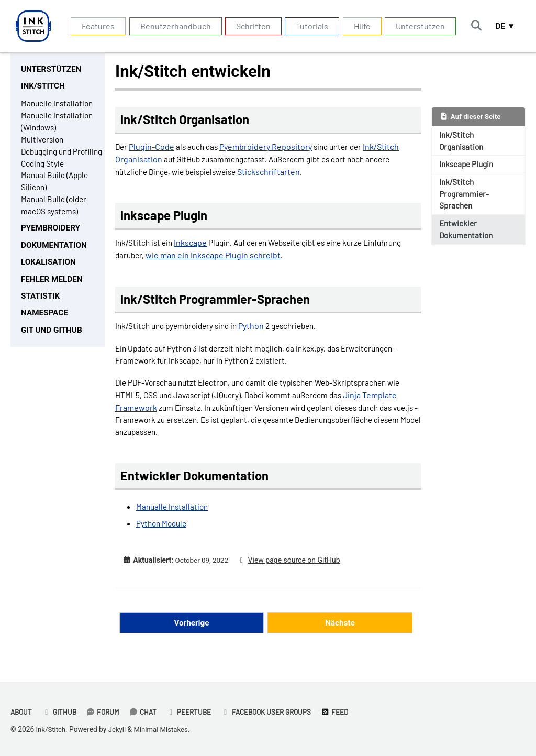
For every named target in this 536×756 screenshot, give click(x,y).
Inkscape (193, 245)
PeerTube (195, 712)
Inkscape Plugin (468, 166)
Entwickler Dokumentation (468, 234)
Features (95, 26)
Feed (346, 712)
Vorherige (192, 635)
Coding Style (44, 180)
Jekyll (119, 729)
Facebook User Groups (275, 712)
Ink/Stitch (52, 729)
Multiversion (44, 143)
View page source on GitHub (297, 572)
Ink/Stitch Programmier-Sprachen (465, 197)
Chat (147, 712)
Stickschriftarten (279, 173)
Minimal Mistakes (164, 729)
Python (259, 331)
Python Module (163, 535)
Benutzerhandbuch (172, 26)
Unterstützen (417, 26)
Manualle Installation (174, 518)
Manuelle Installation (59, 105)
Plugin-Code (153, 147)
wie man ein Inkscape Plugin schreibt (259, 258)
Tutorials (309, 26)
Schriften (250, 26)
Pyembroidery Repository (269, 147)
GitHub (61, 712)
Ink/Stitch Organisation (463, 142)
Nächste (339, 635)
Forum (106, 712)
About (22, 712)
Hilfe (359, 26)
